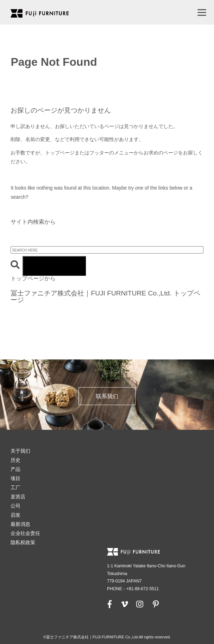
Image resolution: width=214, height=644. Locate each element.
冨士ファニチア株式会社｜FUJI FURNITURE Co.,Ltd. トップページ (105, 297)
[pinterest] (156, 604)
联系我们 (107, 396)
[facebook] (110, 604)
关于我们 (20, 451)
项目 (15, 478)
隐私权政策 (23, 542)
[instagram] (140, 604)
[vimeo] (124, 604)
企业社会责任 (25, 533)
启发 (15, 515)
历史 (15, 460)
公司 (15, 506)
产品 (15, 469)
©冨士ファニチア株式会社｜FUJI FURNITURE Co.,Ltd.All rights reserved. (107, 637)
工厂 (15, 487)
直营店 (18, 497)
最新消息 (20, 524)
